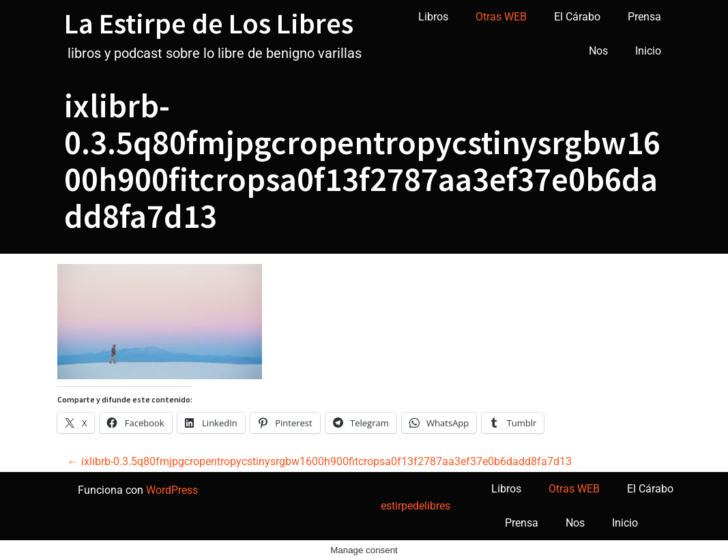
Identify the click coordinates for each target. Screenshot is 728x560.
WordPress (172, 490)
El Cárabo (577, 17)
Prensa (644, 17)
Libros (433, 17)
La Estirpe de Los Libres (209, 23)
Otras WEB (501, 17)
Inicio (648, 51)
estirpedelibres (416, 506)
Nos (598, 51)
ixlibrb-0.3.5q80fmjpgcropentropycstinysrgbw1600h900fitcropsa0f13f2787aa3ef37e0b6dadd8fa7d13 (320, 461)
